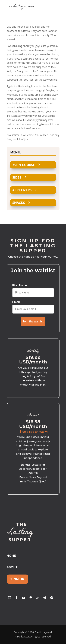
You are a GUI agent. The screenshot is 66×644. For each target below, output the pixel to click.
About (12, 567)
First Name (20, 285)
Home (11, 556)
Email (16, 302)
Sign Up (17, 579)
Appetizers (22, 190)
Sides (17, 177)
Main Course (24, 165)
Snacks (19, 203)
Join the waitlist (33, 321)
